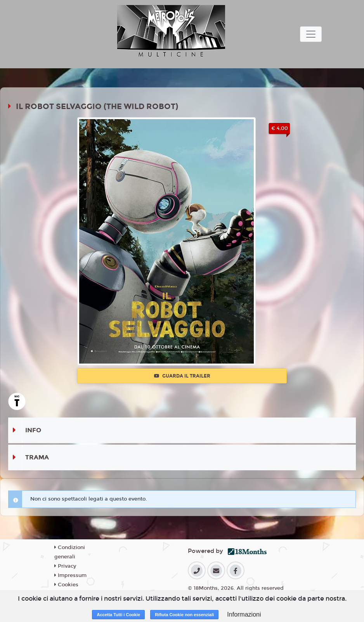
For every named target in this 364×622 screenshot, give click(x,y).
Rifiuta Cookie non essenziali (184, 615)
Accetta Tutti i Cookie (118, 615)
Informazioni (244, 614)
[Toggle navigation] (311, 34)
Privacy (65, 566)
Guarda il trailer (182, 376)
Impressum (70, 575)
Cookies (66, 585)
